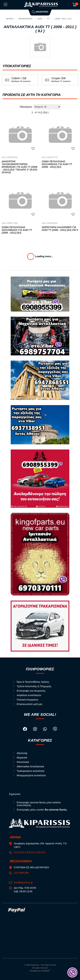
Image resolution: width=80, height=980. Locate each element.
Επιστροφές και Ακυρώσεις (31, 691)
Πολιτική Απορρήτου (28, 700)
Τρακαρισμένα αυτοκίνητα (31, 771)
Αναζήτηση (40, 12)
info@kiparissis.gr (23, 882)
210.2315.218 (21, 852)
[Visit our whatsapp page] (45, 729)
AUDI (40, 19)
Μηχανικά (22, 758)
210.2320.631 (38, 852)
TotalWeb (46, 971)
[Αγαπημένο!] (33, 149)
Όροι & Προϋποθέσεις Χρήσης (33, 682)
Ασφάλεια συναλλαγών (29, 695)
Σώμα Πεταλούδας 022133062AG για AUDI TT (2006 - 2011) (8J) (57, 164)
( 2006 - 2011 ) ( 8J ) (63, 19)
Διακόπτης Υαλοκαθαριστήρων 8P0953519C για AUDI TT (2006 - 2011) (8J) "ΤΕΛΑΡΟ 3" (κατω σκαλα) (19, 167)
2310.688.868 (21, 873)
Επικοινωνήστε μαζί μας (30, 704)
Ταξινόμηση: (26, 107)
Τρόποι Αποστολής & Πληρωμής (34, 686)
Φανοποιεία (23, 762)
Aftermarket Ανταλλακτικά (30, 766)
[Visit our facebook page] (25, 729)
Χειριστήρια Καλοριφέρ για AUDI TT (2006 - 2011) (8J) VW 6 (60, 229)
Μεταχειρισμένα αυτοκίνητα (31, 775)
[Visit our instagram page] (35, 729)
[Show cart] (74, 5)
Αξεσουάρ (22, 753)
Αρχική (10, 19)
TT (48, 19)
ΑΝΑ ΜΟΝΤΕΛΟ (25, 19)
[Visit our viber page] (55, 729)
